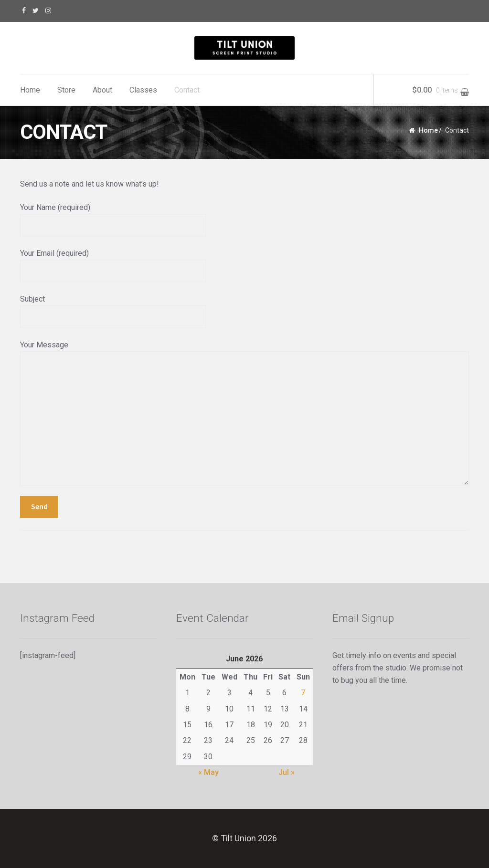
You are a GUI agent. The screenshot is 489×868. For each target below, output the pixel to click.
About (102, 90)
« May (208, 772)
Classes (143, 90)
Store (66, 90)
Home (30, 90)
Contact (187, 90)
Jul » (287, 772)
